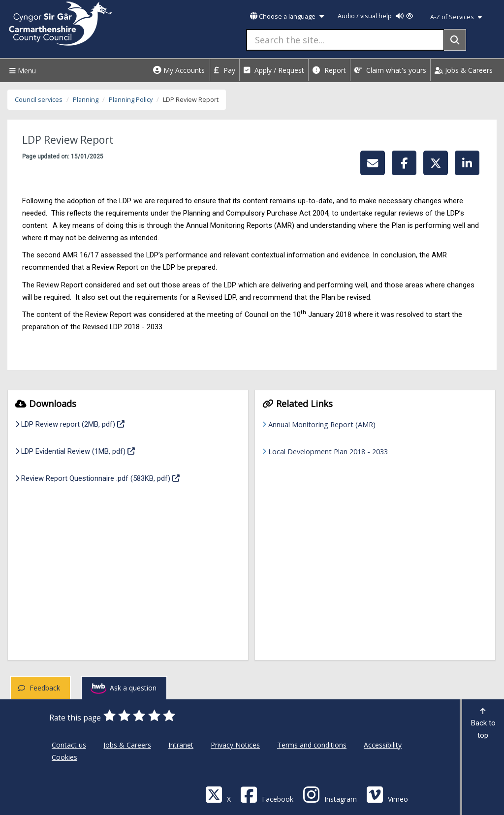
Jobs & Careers (464, 70)
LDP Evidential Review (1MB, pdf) (75, 450)
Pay (225, 70)
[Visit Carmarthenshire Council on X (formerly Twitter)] (218, 794)
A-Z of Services (456, 17)
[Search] (455, 40)
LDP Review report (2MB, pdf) (70, 423)
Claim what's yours (390, 70)
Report (329, 70)
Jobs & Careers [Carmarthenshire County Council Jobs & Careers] (127, 745)
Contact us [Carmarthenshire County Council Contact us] (69, 745)
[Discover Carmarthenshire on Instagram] (330, 794)
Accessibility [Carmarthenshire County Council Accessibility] (383, 745)
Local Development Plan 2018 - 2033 (328, 451)
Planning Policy (131, 100)
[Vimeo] (387, 794)
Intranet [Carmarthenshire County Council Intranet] (181, 745)
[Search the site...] (345, 40)
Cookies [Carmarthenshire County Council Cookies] (64, 757)
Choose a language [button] (287, 16)
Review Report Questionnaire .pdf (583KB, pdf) (97, 477)
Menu (21, 71)
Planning (86, 100)
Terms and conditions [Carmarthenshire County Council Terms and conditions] (312, 745)
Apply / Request (274, 70)
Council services (39, 100)
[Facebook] (267, 794)
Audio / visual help (375, 16)
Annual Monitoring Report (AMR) (322, 424)
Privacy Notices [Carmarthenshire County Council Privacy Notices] (235, 745)
